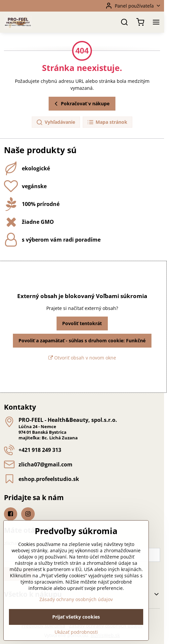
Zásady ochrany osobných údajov (76, 613)
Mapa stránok (107, 122)
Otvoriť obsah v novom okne (82, 358)
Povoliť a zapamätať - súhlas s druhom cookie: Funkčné (82, 340)
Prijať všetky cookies (76, 631)
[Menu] (156, 22)
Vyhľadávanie (56, 122)
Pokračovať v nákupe (81, 104)
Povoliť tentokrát (82, 323)
